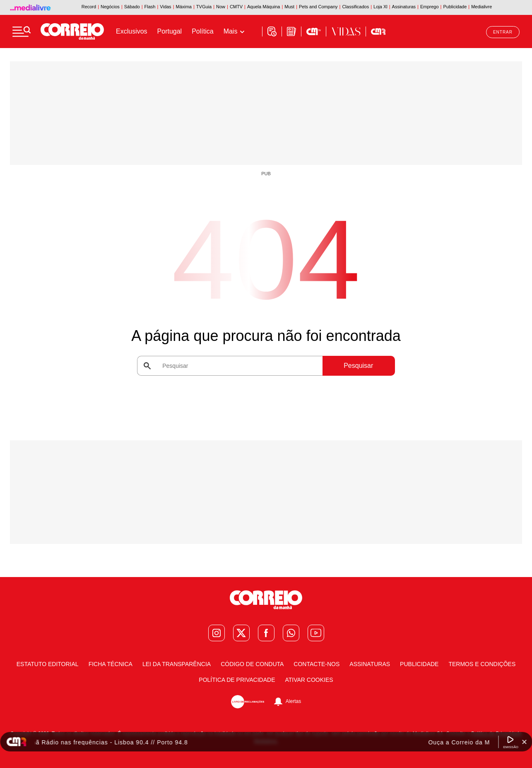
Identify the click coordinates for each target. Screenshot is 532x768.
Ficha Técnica (111, 664)
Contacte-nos (317, 664)
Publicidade (419, 664)
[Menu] (22, 31)
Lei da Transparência (177, 664)
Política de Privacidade (237, 680)
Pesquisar (358, 366)
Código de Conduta (252, 664)
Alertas (293, 701)
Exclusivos (132, 31)
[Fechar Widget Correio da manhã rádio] (524, 742)
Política (202, 31)
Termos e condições (482, 664)
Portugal (170, 31)
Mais (231, 31)
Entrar (503, 32)
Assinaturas (370, 664)
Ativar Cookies (309, 680)
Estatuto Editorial (48, 664)
